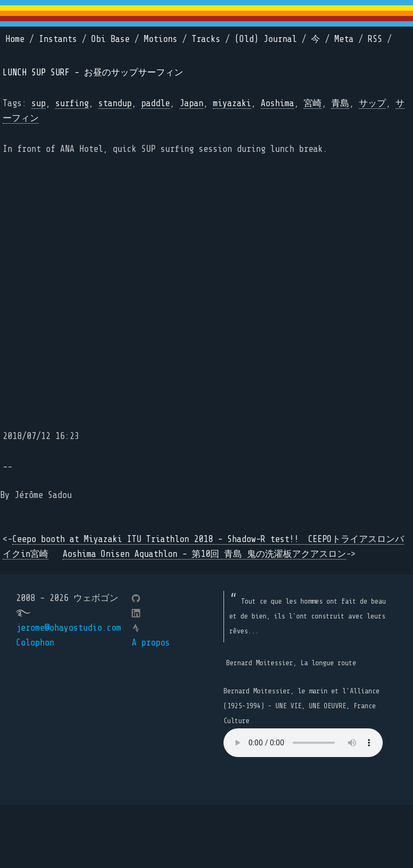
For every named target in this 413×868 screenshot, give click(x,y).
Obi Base (110, 39)
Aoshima (277, 103)
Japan (191, 103)
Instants (58, 39)
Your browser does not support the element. (303, 743)
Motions (161, 39)
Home (15, 39)
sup (38, 103)
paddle (156, 103)
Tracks (206, 39)
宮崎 (313, 103)
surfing (72, 103)
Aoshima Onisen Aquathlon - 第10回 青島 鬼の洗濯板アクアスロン (204, 554)
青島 (340, 103)
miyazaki (232, 103)
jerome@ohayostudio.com (68, 628)
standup (115, 103)
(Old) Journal (266, 39)
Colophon (35, 643)
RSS (375, 39)
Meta (344, 39)
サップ (372, 103)
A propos (151, 643)
